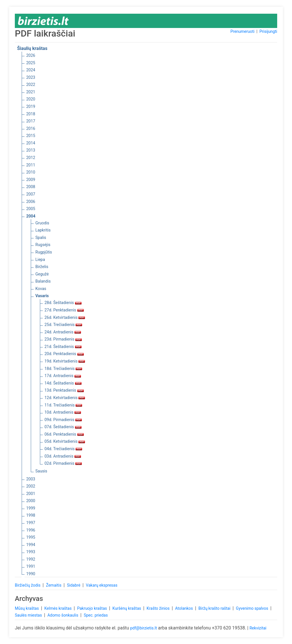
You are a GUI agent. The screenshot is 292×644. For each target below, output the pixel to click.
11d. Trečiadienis (63, 405)
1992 (31, 559)
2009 (31, 180)
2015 (31, 136)
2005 (31, 209)
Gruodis (42, 223)
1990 (31, 574)
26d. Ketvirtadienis (65, 317)
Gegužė (42, 274)
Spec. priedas (96, 615)
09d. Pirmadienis (63, 420)
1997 (31, 523)
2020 (31, 99)
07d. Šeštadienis (63, 427)
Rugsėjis (43, 245)
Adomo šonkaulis (63, 615)
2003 (31, 479)
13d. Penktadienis (64, 390)
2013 (31, 150)
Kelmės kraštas (58, 608)
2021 (31, 92)
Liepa (40, 259)
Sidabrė (74, 585)
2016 (31, 128)
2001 (31, 494)
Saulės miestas (29, 615)
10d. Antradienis (63, 412)
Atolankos (184, 608)
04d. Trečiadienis (63, 449)
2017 (31, 121)
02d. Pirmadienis (63, 463)
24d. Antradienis (63, 332)
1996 (31, 530)
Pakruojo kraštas (92, 608)
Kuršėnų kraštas (127, 608)
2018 (31, 114)
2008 (31, 187)
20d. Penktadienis (64, 354)
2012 (31, 158)
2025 (31, 63)
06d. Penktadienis (64, 434)
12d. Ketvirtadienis (65, 398)
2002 (31, 486)
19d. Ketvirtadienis (65, 361)
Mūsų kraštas (27, 608)
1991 (31, 566)
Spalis (41, 238)
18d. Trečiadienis (63, 369)
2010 (31, 172)
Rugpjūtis (44, 252)
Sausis (41, 471)
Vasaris (42, 296)
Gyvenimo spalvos (253, 608)
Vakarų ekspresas (102, 585)
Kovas (41, 289)
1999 (31, 508)
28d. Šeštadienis (63, 303)
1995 (31, 537)
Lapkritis (43, 230)
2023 (31, 77)
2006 (31, 202)
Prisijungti (268, 31)
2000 (31, 501)
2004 (31, 216)
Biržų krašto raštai (215, 608)
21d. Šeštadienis (63, 347)
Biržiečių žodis (28, 585)
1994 (31, 545)
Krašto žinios (159, 608)
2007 (31, 194)
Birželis (42, 267)
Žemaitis (54, 585)
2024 (31, 70)
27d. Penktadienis (64, 310)
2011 (31, 165)
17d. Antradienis (63, 376)
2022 (31, 84)
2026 (31, 55)
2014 (31, 143)
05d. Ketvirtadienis (65, 441)
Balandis (43, 281)
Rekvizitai (258, 628)
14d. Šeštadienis (63, 383)
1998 (31, 515)
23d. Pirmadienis (63, 339)
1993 (31, 552)
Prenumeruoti (242, 31)
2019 (31, 106)
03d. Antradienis (63, 456)
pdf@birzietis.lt (143, 628)
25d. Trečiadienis (63, 325)
